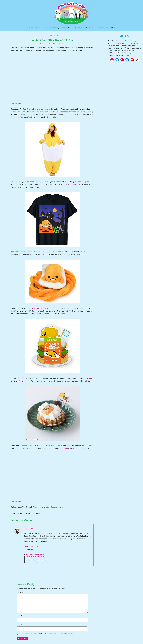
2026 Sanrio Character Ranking (35, 554)
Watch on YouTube (16, 103)
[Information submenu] (43, 28)
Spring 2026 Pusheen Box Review (36, 562)
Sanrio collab (64, 448)
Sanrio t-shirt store (27, 252)
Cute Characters (52, 36)
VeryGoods (89, 378)
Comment (21, 593)
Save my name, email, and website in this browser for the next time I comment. (46, 634)
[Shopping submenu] (60, 28)
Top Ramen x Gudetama (38, 308)
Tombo (40, 446)
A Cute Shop (23, 381)
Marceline (62, 44)
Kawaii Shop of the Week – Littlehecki (37, 560)
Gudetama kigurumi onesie (71, 185)
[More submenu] (116, 28)
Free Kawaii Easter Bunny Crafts (35, 558)
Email (19, 625)
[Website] (38, 546)
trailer (51, 109)
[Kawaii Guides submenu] (109, 28)
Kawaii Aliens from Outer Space (35, 556)
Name (19, 616)
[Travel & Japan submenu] (97, 28)
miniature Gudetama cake (53, 507)
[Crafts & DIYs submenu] (72, 28)
